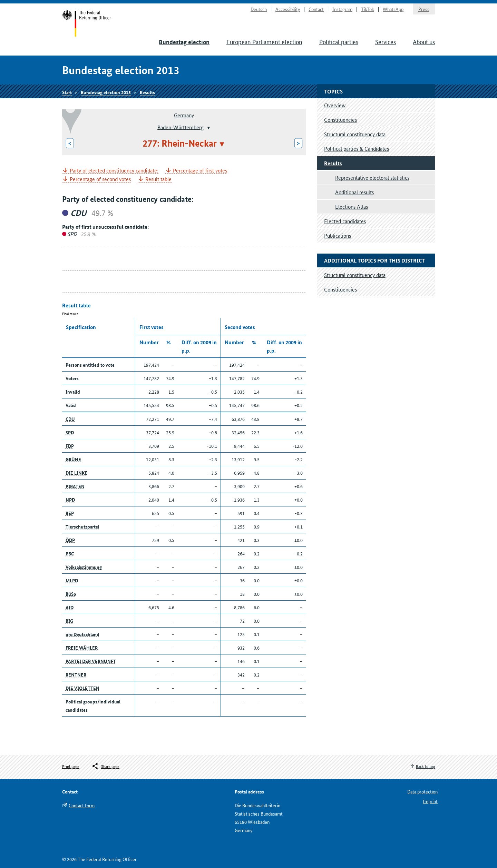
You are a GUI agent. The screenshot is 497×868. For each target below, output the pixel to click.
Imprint (430, 801)
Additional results (354, 192)
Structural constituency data (355, 134)
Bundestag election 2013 (106, 92)
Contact (316, 9)
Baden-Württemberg (181, 127)
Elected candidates (345, 221)
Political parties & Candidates (357, 149)
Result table (158, 179)
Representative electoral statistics (372, 177)
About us (424, 41)
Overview (335, 105)
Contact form (82, 805)
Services (386, 41)
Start (87, 23)
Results (147, 92)
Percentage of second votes (100, 179)
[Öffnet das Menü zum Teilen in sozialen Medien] (105, 766)
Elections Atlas (352, 206)
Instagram (342, 9)
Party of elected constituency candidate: (114, 171)
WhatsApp (393, 9)
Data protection (422, 791)
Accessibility (288, 9)
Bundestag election (184, 42)
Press (424, 9)
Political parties (339, 41)
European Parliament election (264, 41)
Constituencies (340, 120)
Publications (338, 235)
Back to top (425, 766)
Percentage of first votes (200, 171)
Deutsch (259, 9)
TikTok (368, 9)
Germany (184, 115)
